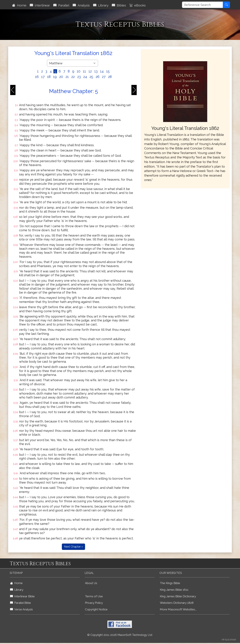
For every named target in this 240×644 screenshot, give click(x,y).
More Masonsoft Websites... (178, 609)
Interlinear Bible (22, 596)
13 (96, 71)
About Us (91, 583)
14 (102, 71)
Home (19, 5)
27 (104, 77)
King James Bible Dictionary (178, 596)
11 (84, 71)
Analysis (81, 5)
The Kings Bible (170, 583)
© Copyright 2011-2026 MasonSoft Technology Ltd (120, 635)
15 (108, 71)
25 (91, 77)
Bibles (119, 5)
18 (49, 77)
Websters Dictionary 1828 (177, 603)
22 (73, 77)
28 (110, 77)
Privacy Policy (94, 603)
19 (55, 77)
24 (85, 77)
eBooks (138, 5)
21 (67, 77)
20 (61, 77)
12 (90, 71)
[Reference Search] (202, 5)
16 (37, 77)
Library (101, 5)
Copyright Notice (96, 609)
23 (79, 77)
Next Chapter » (73, 547)
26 (98, 77)
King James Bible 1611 (174, 590)
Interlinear (40, 5)
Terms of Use (94, 596)
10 (79, 71)
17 (43, 77)
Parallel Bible (21, 603)
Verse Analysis (21, 609)
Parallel (61, 5)
